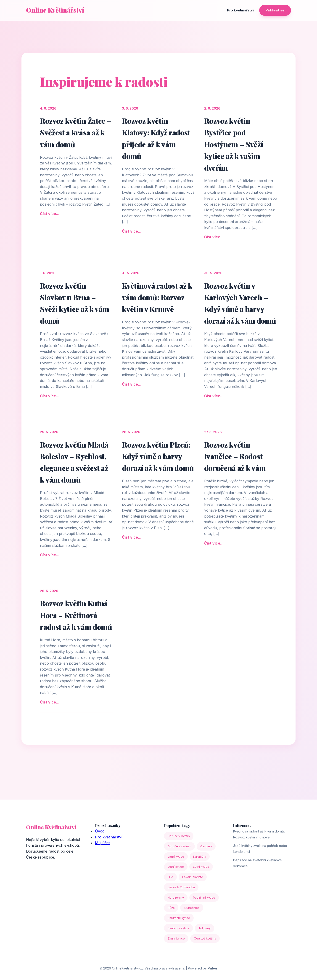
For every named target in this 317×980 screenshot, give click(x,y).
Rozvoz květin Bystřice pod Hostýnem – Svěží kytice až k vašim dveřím (234, 144)
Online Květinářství (55, 10)
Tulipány (205, 928)
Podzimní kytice (204, 897)
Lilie (170, 877)
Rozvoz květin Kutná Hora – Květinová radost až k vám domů (76, 615)
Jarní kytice (176, 856)
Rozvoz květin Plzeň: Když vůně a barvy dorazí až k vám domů (158, 456)
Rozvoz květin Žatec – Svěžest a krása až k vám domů (76, 132)
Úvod (100, 831)
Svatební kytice (178, 928)
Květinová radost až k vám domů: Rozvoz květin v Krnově (157, 297)
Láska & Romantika (181, 887)
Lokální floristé (193, 877)
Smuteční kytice (179, 918)
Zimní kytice (176, 938)
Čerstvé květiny (205, 938)
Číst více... (50, 214)
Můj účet (102, 843)
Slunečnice (192, 908)
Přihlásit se (275, 10)
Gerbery (206, 846)
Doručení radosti (179, 846)
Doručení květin (179, 836)
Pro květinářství (240, 10)
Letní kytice (176, 867)
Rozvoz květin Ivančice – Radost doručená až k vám (235, 456)
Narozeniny (176, 897)
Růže (171, 908)
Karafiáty (200, 856)
